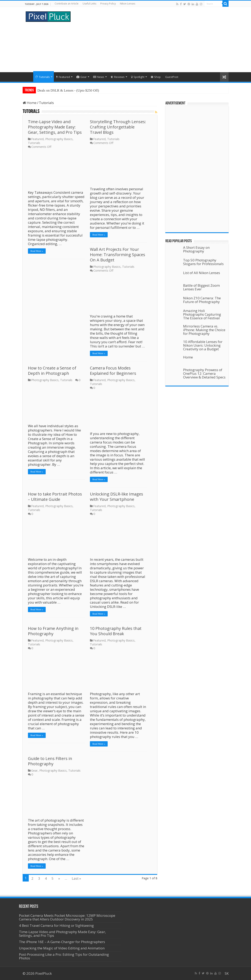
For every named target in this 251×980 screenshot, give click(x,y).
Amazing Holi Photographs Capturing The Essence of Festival (202, 314)
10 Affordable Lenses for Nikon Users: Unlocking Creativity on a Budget (203, 345)
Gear (82, 77)
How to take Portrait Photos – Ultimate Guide (55, 497)
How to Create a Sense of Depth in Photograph (52, 371)
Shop (156, 77)
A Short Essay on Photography (196, 249)
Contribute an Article (67, 4)
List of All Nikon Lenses (202, 273)
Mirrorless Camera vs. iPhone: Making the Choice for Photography (204, 330)
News (99, 77)
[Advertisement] (151, 40)
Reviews (118, 77)
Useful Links (89, 4)
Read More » (37, 251)
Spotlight (138, 77)
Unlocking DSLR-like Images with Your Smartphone (117, 497)
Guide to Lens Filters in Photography (50, 761)
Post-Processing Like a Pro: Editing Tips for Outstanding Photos (64, 956)
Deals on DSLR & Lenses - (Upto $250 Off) (68, 90)
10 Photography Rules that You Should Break (116, 631)
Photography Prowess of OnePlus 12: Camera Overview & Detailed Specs (204, 373)
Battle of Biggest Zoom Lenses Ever (201, 287)
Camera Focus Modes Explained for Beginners (113, 371)
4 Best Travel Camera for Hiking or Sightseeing (56, 925)
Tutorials (43, 77)
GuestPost (172, 77)
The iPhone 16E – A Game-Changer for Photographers (62, 942)
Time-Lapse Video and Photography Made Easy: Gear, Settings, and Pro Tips (55, 127)
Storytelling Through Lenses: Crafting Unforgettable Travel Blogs (118, 127)
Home (28, 76)
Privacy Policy (108, 4)
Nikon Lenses (128, 4)
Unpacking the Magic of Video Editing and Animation (62, 948)
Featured (63, 77)
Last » (76, 878)
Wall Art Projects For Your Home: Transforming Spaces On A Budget (118, 255)
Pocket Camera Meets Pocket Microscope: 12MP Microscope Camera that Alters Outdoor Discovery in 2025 (67, 917)
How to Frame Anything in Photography (53, 631)
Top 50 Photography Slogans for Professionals (203, 262)
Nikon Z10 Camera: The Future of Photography (202, 300)
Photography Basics (59, 139)
